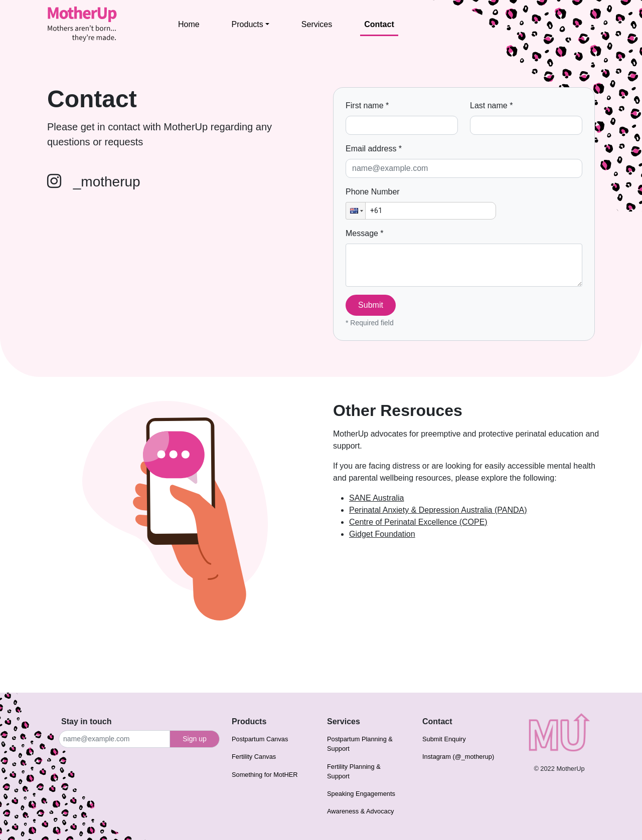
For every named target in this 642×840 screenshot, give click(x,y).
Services (317, 24)
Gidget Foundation (382, 534)
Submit (371, 305)
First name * (367, 106)
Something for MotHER (265, 775)
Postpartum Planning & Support (360, 744)
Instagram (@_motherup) (458, 757)
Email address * (374, 149)
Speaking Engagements (361, 794)
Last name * (491, 106)
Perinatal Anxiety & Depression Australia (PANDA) (438, 510)
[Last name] (526, 125)
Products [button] (248, 24)
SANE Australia (376, 498)
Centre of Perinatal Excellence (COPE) (418, 522)
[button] (356, 211)
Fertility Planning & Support (354, 771)
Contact (379, 24)
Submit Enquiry (444, 739)
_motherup (94, 182)
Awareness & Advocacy (361, 811)
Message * (365, 233)
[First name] (402, 125)
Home (189, 24)
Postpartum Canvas (260, 739)
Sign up (195, 739)
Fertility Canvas (254, 757)
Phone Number (373, 192)
